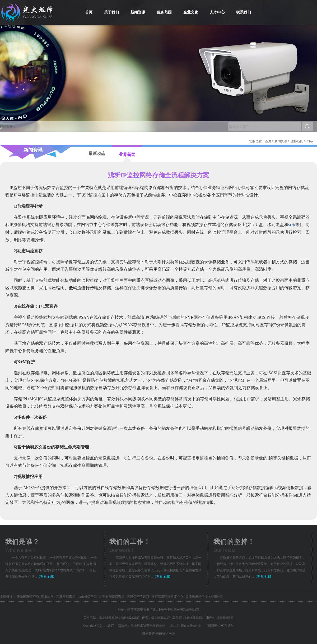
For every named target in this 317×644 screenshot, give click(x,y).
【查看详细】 (46, 577)
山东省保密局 (87, 597)
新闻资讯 (281, 141)
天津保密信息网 (138, 597)
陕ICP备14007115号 (220, 625)
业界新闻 (297, 141)
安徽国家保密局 (28, 597)
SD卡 (292, 225)
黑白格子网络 (165, 633)
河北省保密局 (66, 597)
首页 (268, 141)
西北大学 (48, 597)
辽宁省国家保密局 (112, 597)
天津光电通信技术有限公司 (204, 597)
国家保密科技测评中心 (167, 597)
